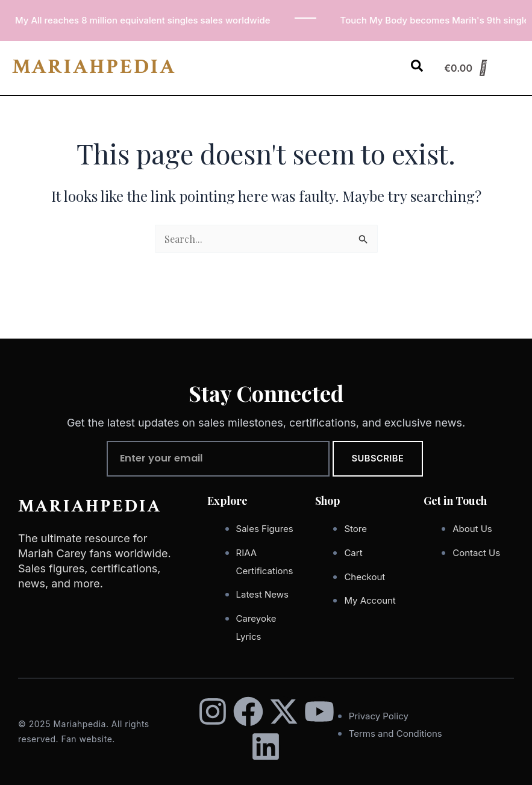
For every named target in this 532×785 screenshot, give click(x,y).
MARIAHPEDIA (94, 67)
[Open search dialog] (417, 68)
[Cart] (466, 68)
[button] (385, 60)
